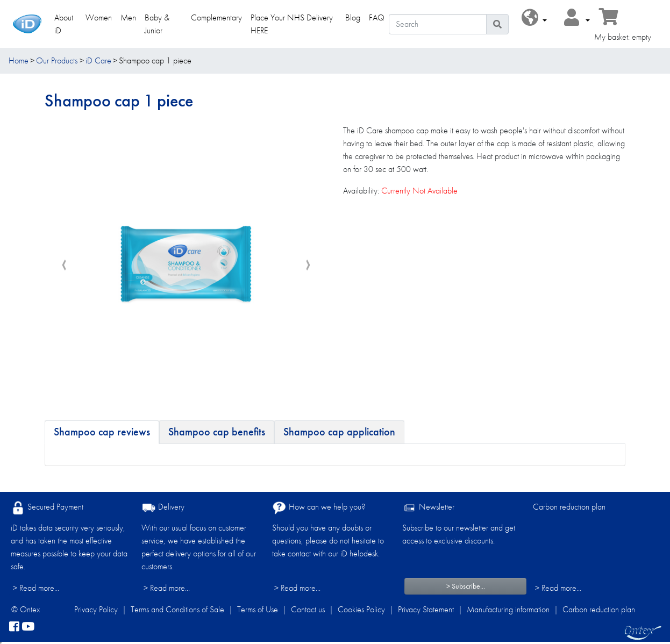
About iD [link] (64, 24)
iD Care (98, 60)
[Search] (437, 24)
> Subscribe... (466, 586)
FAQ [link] (377, 17)
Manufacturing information (508, 609)
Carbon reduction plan (569, 507)
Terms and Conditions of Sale (177, 609)
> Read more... (36, 588)
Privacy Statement (426, 609)
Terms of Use (258, 609)
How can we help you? (319, 508)
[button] (534, 18)
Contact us (308, 609)
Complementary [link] (216, 17)
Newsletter (428, 508)
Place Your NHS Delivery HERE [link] (292, 24)
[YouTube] (28, 627)
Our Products (57, 60)
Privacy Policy (96, 609)
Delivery (163, 508)
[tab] (102, 432)
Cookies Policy (361, 609)
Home (19, 60)
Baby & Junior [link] (157, 24)
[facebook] (14, 627)
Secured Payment (47, 508)
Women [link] (99, 17)
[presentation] (64, 266)
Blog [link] (353, 17)
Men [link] (128, 17)
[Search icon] (497, 24)
